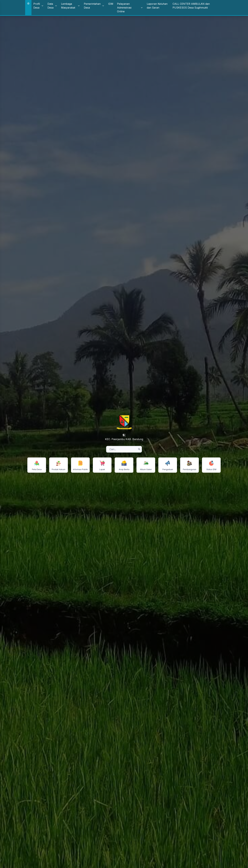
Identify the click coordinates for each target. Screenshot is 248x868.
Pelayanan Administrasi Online (130, 8)
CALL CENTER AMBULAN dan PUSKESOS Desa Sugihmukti (191, 6)
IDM (111, 4)
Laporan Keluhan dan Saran (157, 6)
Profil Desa (39, 6)
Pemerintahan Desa (94, 6)
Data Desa (52, 6)
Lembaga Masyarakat (71, 6)
